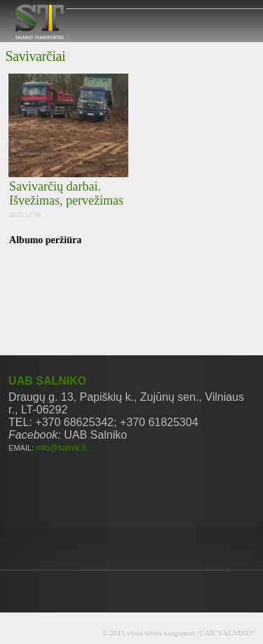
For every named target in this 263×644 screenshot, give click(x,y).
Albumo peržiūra (45, 240)
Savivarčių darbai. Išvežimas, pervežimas (66, 193)
